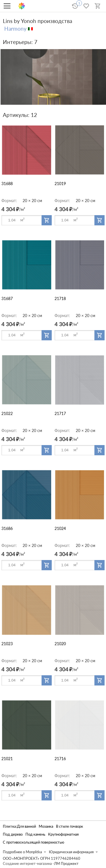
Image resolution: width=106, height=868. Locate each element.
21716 (60, 759)
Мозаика (46, 826)
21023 (7, 644)
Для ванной (26, 826)
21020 (60, 644)
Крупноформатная (63, 834)
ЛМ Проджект (66, 864)
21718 (60, 298)
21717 (60, 413)
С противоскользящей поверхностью (33, 842)
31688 (7, 184)
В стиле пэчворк (70, 826)
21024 (60, 528)
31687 (7, 298)
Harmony (15, 29)
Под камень (35, 834)
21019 (60, 184)
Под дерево (13, 834)
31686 (7, 528)
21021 (7, 759)
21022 (7, 413)
